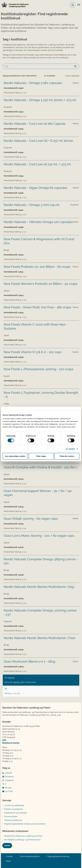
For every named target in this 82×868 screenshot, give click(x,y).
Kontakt (7, 846)
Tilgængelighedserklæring (58, 856)
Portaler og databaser (13, 809)
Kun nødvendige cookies (15, 456)
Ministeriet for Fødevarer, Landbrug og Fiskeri (23, 836)
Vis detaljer (70, 449)
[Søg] (41, 66)
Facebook (9, 777)
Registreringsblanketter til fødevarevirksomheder (25, 824)
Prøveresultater (11, 816)
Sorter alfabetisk (72, 76)
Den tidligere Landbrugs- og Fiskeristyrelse (22, 840)
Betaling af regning (11, 743)
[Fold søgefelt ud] (73, 5)
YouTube (9, 791)
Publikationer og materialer (16, 813)
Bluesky (8, 788)
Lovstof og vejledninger (14, 805)
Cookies (9, 856)
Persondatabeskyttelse (30, 856)
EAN (4, 740)
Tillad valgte (41, 456)
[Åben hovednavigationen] (80, 5)
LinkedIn (9, 773)
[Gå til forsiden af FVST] (15, 5)
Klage (8, 861)
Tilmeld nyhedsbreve (13, 820)
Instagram (9, 780)
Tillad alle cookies (67, 456)
